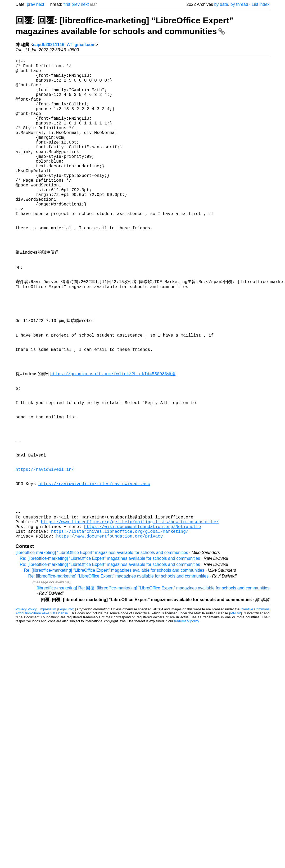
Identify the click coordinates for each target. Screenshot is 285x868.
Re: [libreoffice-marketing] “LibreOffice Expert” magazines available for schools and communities (110, 662)
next (40, 4)
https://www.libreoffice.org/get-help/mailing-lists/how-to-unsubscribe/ (130, 622)
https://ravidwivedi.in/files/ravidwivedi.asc (94, 576)
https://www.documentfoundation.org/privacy (109, 640)
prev (31, 4)
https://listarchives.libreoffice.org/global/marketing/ (120, 634)
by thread (239, 4)
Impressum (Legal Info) (57, 713)
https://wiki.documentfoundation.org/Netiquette (143, 628)
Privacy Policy (26, 713)
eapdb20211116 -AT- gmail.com (64, 45)
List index (261, 4)
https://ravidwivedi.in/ (45, 558)
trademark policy (186, 725)
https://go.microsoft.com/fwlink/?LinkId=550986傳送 (113, 441)
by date (221, 4)
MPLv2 (236, 717)
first (67, 4)
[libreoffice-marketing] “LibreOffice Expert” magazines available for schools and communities (102, 656)
